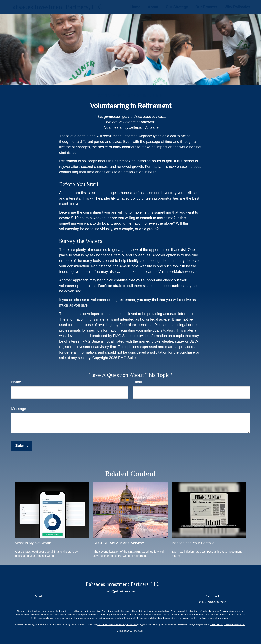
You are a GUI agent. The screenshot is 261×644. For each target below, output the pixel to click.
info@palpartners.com (121, 591)
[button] (135, 7)
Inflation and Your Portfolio (193, 543)
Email (137, 382)
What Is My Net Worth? (34, 543)
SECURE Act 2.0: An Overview (118, 543)
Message (19, 409)
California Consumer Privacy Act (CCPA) (118, 624)
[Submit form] (22, 446)
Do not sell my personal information (227, 624)
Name (16, 382)
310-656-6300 (217, 602)
